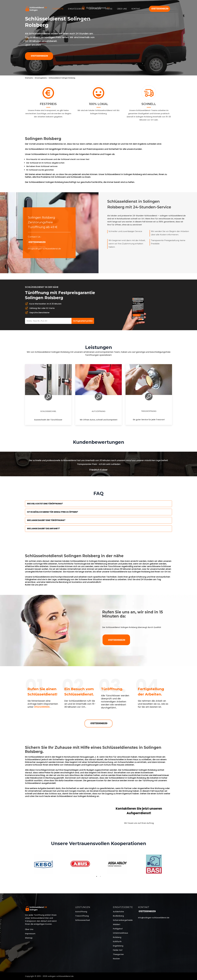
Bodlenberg (118, 916)
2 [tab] (100, 876)
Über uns (122, 9)
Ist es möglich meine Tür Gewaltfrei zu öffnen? (53, 512)
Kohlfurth (117, 942)
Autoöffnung (99, 411)
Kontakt (136, 9)
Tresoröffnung (149, 411)
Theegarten (118, 954)
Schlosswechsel (48, 411)
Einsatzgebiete (76, 9)
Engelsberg (118, 946)
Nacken (116, 959)
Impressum (30, 934)
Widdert (117, 924)
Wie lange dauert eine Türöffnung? (46, 520)
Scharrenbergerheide (123, 920)
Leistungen (95, 9)
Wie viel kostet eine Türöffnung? (45, 504)
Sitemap (29, 938)
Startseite (58, 9)
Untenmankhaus (120, 933)
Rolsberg (117, 937)
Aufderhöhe (118, 912)
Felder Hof (118, 950)
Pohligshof (118, 929)
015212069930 (42, 707)
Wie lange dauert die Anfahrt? (43, 529)
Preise (109, 9)
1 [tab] (97, 876)
